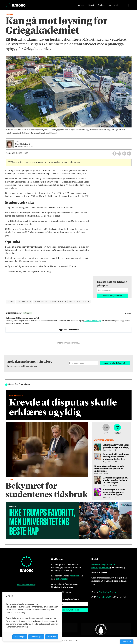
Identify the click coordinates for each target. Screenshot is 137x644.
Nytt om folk (114, 5)
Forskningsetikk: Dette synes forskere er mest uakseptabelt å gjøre (114, 492)
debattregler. (62, 579)
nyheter (10, 302)
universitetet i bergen (79, 302)
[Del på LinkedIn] (124, 154)
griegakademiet (24, 302)
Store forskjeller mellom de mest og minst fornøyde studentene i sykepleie (116, 457)
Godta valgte (36, 637)
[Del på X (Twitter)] (119, 154)
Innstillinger (127, 642)
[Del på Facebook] (115, 154)
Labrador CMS (104, 597)
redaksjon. (75, 576)
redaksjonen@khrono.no (103, 564)
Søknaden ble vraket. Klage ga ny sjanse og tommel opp (116, 446)
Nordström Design (107, 592)
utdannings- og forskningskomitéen (50, 302)
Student (101, 5)
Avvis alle (52, 637)
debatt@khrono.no (101, 567)
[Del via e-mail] (129, 154)
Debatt (91, 5)
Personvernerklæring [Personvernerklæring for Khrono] (27, 584)
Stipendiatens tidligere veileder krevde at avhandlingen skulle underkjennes (109, 468)
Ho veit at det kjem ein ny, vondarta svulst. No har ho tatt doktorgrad (115, 480)
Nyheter (81, 5)
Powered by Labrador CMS (69, 640)
